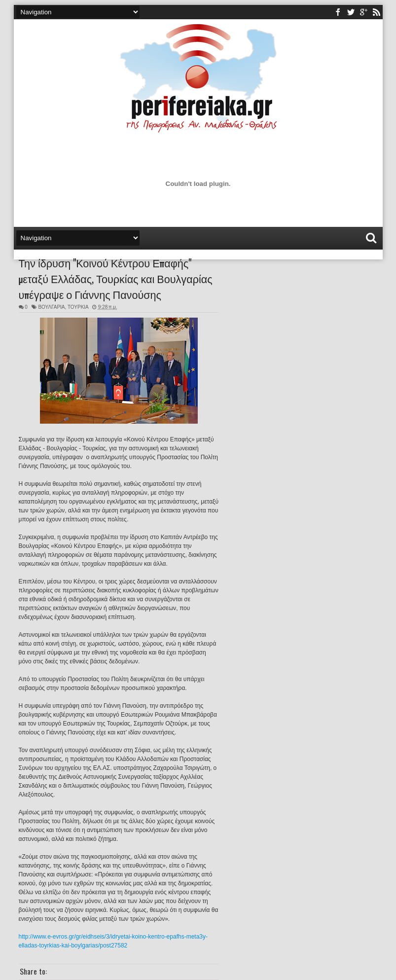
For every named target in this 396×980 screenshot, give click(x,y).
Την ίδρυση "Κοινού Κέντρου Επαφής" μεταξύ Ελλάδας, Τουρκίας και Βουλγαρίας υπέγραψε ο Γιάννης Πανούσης (116, 278)
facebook (338, 12)
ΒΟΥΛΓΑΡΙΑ (51, 307)
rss (376, 12)
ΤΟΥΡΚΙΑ (78, 307)
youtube (363, 12)
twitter (351, 12)
